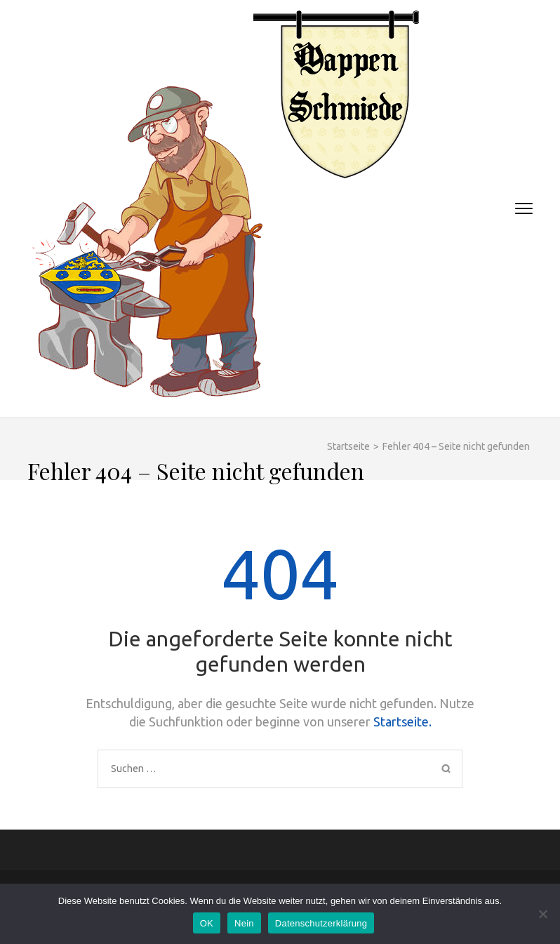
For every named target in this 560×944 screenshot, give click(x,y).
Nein (244, 923)
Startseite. (402, 722)
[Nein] (542, 914)
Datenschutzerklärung (321, 923)
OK (207, 923)
